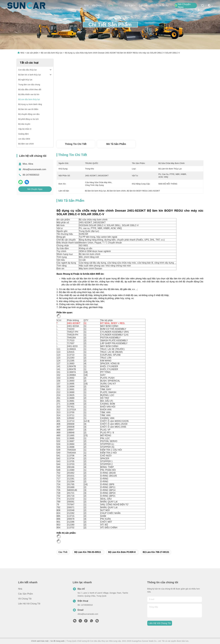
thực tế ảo (162, 5)
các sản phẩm (115, 5)
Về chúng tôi (98, 5)
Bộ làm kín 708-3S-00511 (88, 552)
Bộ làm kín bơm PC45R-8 (122, 552)
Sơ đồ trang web (57, 641)
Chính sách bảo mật (40, 641)
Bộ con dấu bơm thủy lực (52, 53)
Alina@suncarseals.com (34, 169)
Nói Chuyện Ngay (183, 6)
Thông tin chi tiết (76, 144)
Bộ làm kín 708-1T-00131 (156, 552)
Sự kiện (130, 5)
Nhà (86, 5)
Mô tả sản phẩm (116, 144)
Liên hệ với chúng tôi (146, 5)
